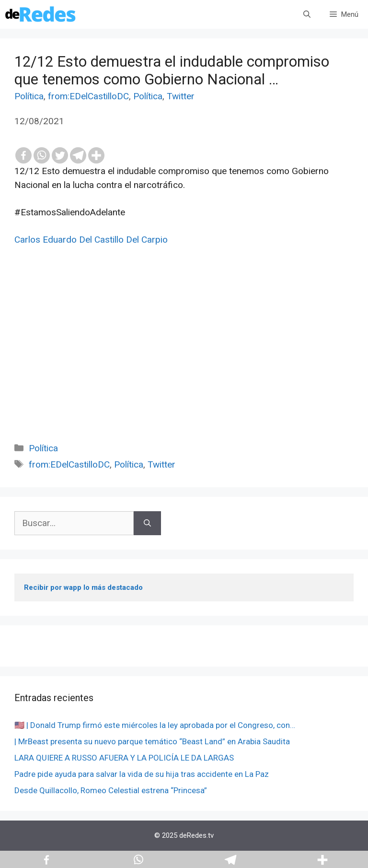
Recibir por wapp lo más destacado (83, 587)
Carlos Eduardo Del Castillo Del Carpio (91, 240)
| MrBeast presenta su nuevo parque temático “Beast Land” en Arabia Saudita (152, 741)
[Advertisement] (184, 355)
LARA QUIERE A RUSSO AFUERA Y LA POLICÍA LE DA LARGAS (124, 758)
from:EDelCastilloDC (88, 96)
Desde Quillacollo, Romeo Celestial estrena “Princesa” (111, 790)
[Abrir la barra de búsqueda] (307, 14)
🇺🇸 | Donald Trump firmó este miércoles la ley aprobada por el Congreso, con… (155, 725)
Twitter (181, 96)
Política (29, 96)
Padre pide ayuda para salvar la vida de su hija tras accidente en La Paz (142, 774)
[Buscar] (147, 523)
